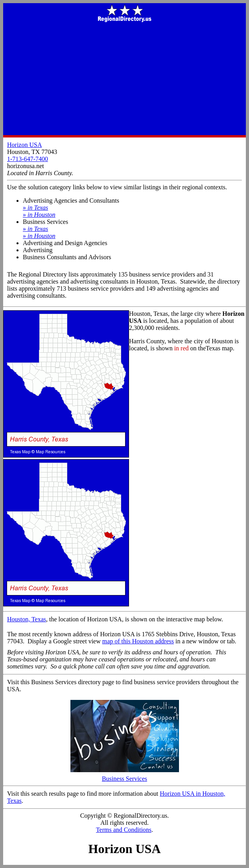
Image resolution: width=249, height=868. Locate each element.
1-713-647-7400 (28, 159)
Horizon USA (24, 145)
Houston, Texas (27, 619)
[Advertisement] (124, 79)
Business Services (125, 776)
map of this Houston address (138, 641)
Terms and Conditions (124, 830)
